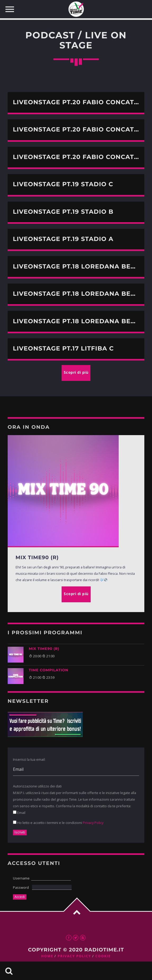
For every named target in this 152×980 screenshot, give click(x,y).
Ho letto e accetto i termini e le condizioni (58, 823)
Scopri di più (76, 594)
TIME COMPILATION (49, 670)
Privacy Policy (93, 823)
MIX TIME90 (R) (44, 649)
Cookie (103, 956)
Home (47, 956)
